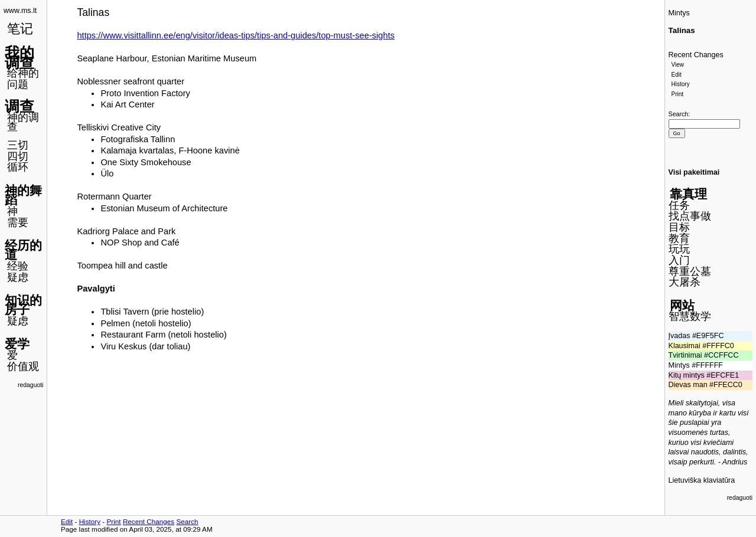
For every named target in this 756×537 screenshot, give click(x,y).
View (678, 65)
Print (678, 94)
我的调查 (19, 58)
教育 (679, 238)
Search (679, 114)
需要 (18, 222)
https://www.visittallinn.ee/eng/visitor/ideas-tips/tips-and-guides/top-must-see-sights (236, 35)
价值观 (23, 366)
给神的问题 (23, 79)
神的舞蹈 (23, 195)
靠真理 (688, 194)
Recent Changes (696, 55)
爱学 (17, 344)
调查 (19, 106)
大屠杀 (685, 282)
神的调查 (23, 122)
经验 (18, 266)
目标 (679, 227)
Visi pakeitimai (694, 172)
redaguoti (30, 385)
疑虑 (18, 277)
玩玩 (679, 249)
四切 (18, 156)
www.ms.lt (20, 11)
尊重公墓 (690, 271)
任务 (679, 205)
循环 (18, 167)
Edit (677, 75)
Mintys (679, 13)
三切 (18, 145)
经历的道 (23, 250)
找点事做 (690, 216)
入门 (679, 260)
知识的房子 (23, 305)
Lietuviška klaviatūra (702, 480)
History (681, 84)
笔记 (20, 29)
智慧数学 (690, 316)
